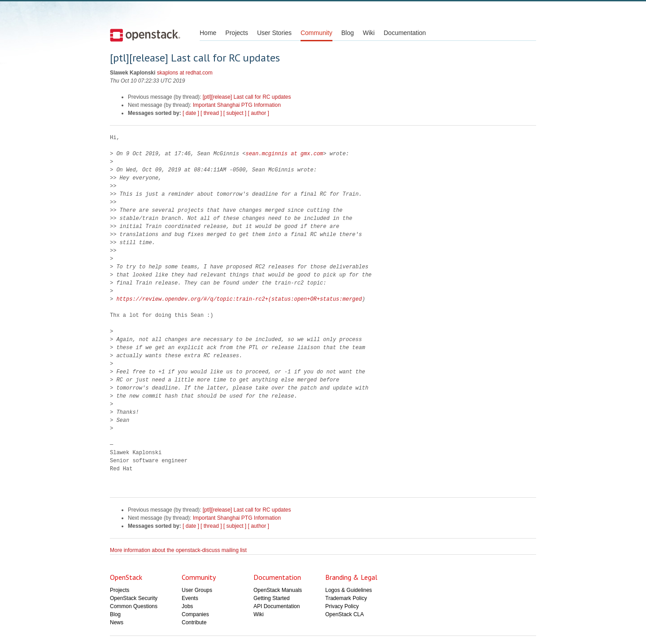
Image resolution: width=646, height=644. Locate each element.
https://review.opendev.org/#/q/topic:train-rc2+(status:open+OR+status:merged (239, 299)
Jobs (187, 606)
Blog (348, 33)
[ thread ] (211, 113)
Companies (195, 614)
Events (190, 598)
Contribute (194, 622)
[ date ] (191, 113)
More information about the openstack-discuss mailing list (178, 550)
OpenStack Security (134, 598)
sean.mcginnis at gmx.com (284, 154)
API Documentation (277, 606)
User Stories (274, 33)
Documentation (405, 33)
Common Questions (134, 606)
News (117, 622)
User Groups (197, 590)
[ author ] (259, 113)
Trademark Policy (346, 598)
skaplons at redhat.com (185, 73)
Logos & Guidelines (349, 590)
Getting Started (272, 598)
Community (316, 33)
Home (208, 33)
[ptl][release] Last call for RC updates (247, 97)
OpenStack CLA (345, 614)
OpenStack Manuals (278, 590)
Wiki (369, 33)
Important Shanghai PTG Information (237, 105)
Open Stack (145, 35)
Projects (237, 33)
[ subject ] (235, 113)
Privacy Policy (342, 606)
